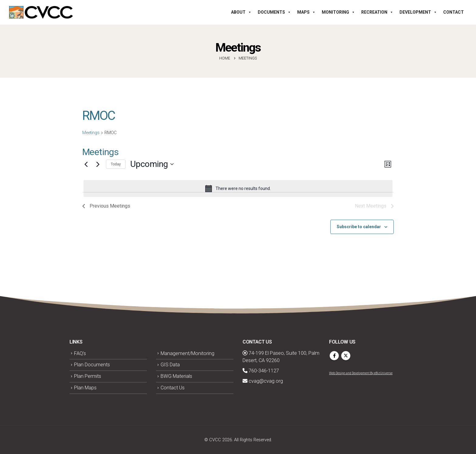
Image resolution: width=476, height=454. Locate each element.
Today (116, 164)
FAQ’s (80, 353)
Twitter (346, 356)
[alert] (238, 188)
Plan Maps (85, 388)
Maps (306, 12)
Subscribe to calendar (359, 227)
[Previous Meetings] (86, 164)
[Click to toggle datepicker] (152, 164)
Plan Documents (92, 365)
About (241, 12)
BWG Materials (176, 376)
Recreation (377, 12)
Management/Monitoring (187, 353)
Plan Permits (88, 376)
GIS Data (170, 365)
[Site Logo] (41, 12)
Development (418, 12)
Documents (274, 12)
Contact (454, 12)
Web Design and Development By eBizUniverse (361, 373)
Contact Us (173, 388)
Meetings (91, 133)
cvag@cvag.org (263, 381)
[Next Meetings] (98, 164)
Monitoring (338, 12)
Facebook (334, 356)
